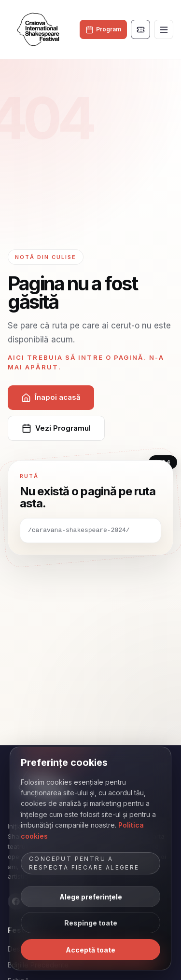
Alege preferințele (91, 897)
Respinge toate (91, 923)
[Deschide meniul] (164, 29)
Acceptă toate (90, 950)
